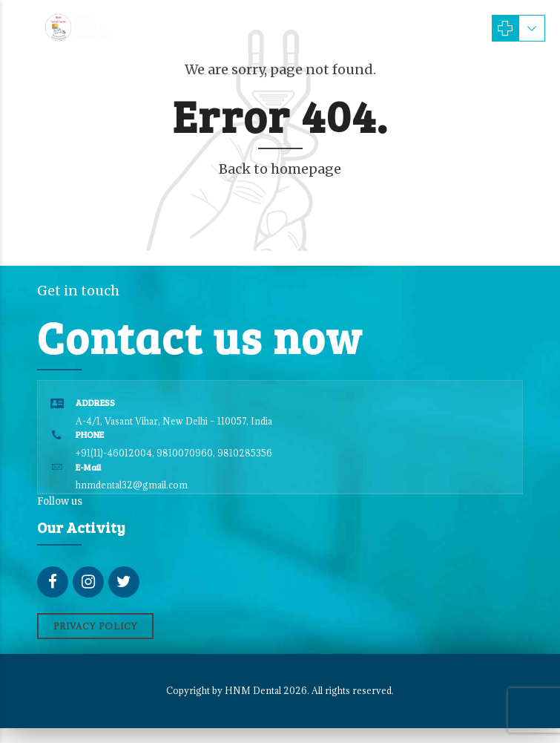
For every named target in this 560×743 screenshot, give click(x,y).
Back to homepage (280, 169)
